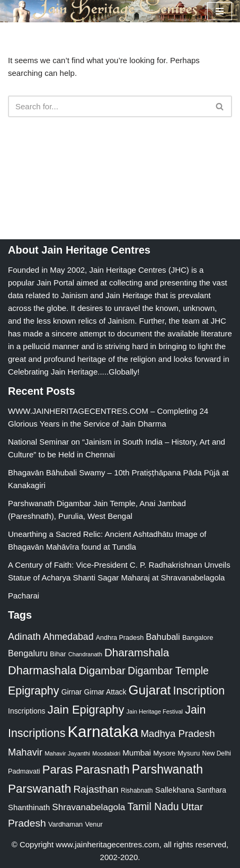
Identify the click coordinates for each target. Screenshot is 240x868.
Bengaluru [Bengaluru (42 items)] (28, 653)
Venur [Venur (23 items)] (94, 824)
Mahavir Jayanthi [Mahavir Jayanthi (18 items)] (67, 753)
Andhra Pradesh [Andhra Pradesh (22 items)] (120, 638)
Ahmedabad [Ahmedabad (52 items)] (68, 637)
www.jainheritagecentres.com (107, 844)
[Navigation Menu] (220, 11)
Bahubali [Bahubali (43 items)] (163, 637)
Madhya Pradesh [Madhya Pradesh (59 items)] (177, 734)
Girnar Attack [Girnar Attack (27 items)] (105, 692)
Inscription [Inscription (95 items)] (199, 691)
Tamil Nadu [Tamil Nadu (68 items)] (153, 806)
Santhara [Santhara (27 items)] (211, 790)
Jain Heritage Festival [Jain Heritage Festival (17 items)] (155, 711)
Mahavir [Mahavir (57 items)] (25, 752)
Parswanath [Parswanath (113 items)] (39, 789)
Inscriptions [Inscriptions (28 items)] (27, 711)
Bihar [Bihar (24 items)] (58, 654)
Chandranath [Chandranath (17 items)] (85, 654)
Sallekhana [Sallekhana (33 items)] (175, 790)
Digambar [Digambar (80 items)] (102, 671)
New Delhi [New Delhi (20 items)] (217, 753)
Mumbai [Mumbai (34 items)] (137, 753)
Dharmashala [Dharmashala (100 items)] (42, 670)
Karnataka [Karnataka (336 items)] (103, 731)
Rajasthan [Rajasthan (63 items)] (96, 789)
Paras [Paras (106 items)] (58, 770)
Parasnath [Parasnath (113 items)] (103, 770)
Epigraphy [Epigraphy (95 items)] (33, 691)
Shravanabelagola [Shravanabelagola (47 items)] (88, 807)
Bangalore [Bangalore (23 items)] (198, 637)
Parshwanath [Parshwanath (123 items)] (167, 769)
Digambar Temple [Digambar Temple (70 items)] (168, 671)
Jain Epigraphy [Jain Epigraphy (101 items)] (86, 710)
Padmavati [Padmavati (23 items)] (24, 771)
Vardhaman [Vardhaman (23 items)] (65, 824)
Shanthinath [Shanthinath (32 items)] (29, 808)
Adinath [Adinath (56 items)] (24, 636)
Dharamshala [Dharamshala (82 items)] (137, 652)
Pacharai (24, 596)
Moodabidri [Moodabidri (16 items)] (106, 753)
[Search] (108, 106)
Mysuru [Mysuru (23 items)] (189, 753)
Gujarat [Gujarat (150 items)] (150, 690)
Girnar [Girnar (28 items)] (72, 692)
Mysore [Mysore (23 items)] (164, 753)
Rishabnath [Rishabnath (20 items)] (137, 791)
